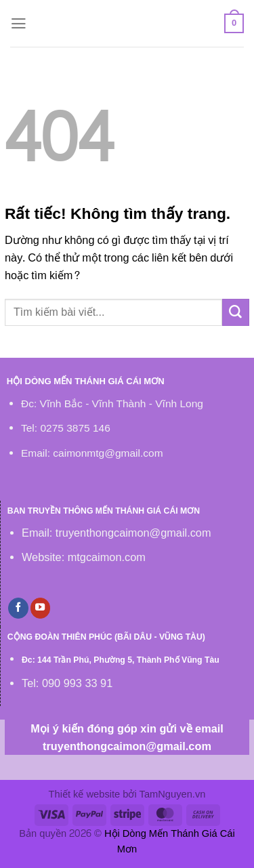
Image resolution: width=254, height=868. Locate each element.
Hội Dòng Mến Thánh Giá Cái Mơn (170, 842)
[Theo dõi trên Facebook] (18, 608)
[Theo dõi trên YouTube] (41, 608)
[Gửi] (236, 312)
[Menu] (19, 24)
